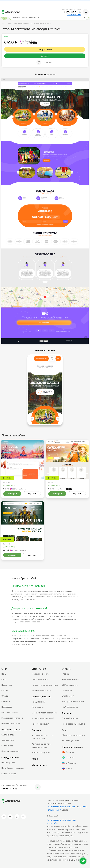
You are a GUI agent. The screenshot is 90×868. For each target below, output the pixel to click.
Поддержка (7, 707)
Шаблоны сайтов (40, 679)
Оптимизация (38, 707)
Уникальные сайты (40, 674)
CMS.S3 (5, 690)
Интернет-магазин (10, 751)
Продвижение (38, 702)
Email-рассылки (69, 696)
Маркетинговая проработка (45, 713)
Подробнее (32, 494)
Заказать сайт (74, 14)
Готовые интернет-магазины (45, 685)
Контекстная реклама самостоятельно (42, 745)
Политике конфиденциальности (62, 807)
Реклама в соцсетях (41, 753)
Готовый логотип (70, 718)
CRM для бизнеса (70, 685)
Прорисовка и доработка (74, 724)
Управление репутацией (43, 718)
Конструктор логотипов (73, 701)
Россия (67, 769)
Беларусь (68, 752)
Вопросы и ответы (10, 712)
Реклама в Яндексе (71, 679)
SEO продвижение (41, 697)
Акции (35, 759)
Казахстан (69, 758)
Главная (66, 674)
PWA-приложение (70, 707)
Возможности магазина (12, 718)
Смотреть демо (45, 49)
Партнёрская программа (13, 768)
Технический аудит (40, 724)
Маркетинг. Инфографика (74, 735)
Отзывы (5, 696)
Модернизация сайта (41, 690)
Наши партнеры (9, 763)
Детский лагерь (10, 485)
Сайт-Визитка (8, 735)
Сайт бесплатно (9, 774)
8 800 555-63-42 (72, 12)
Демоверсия (12, 494)
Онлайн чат (67, 690)
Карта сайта (52, 823)
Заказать (45, 56)
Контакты (6, 701)
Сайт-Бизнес (7, 746)
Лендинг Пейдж (9, 740)
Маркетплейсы (40, 765)
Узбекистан (69, 763)
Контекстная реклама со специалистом (43, 737)
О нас (4, 679)
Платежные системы (11, 723)
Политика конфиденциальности (62, 820)
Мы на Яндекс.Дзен (71, 741)
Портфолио (7, 685)
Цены (4, 674)
